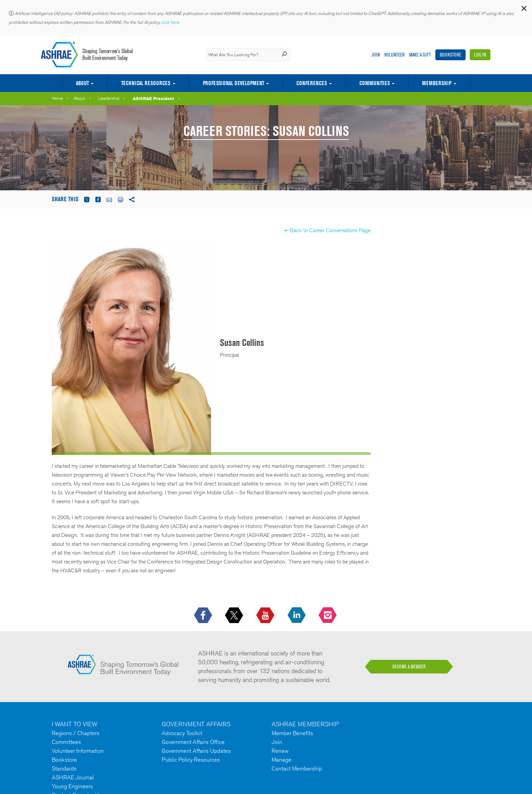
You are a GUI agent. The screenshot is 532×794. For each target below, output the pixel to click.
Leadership (109, 98)
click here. (171, 22)
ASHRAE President (154, 98)
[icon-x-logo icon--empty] (235, 616)
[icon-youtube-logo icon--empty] (266, 616)
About (82, 83)
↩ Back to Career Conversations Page (327, 230)
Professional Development (233, 83)
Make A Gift (420, 55)
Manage (281, 760)
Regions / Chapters (76, 733)
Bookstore (450, 55)
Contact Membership (297, 768)
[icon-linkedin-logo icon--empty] (297, 616)
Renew (280, 751)
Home (57, 98)
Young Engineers (72, 786)
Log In (480, 55)
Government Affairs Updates (196, 751)
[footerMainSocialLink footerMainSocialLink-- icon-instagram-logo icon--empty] (328, 616)
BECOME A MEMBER (409, 667)
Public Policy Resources (191, 760)
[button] (523, 10)
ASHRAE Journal (73, 777)
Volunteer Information (78, 751)
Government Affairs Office (193, 742)
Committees (66, 742)
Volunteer (394, 55)
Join (375, 55)
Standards (64, 768)
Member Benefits (292, 733)
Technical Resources (146, 83)
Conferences (312, 83)
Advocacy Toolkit (182, 733)
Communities (375, 83)
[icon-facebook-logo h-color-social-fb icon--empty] (204, 616)
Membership (437, 83)
